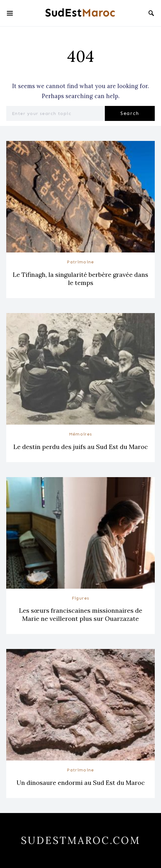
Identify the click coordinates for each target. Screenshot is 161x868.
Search (130, 113)
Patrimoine (80, 262)
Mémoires (81, 434)
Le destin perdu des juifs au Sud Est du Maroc (81, 447)
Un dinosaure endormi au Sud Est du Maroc (81, 783)
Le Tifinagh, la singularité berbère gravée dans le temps (80, 279)
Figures (81, 598)
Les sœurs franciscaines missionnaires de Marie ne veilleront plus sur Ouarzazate (81, 614)
